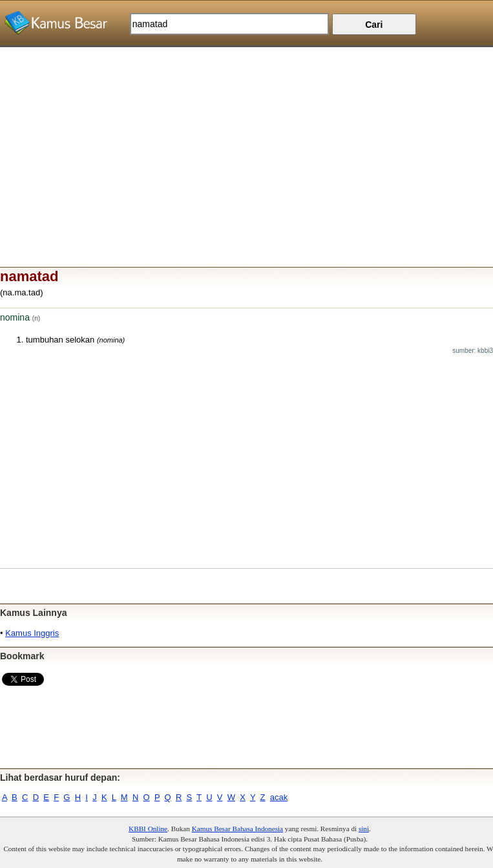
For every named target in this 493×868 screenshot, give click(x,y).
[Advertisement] (246, 138)
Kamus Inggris (32, 633)
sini (364, 829)
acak (279, 797)
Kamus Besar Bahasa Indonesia (237, 829)
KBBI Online (148, 829)
